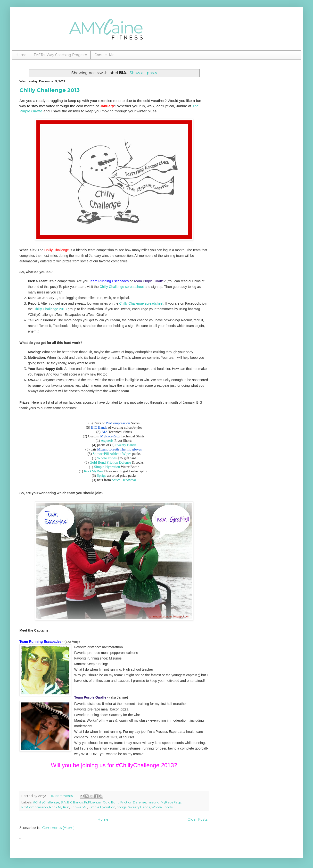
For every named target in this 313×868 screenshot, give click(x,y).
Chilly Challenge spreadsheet (122, 287)
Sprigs (101, 476)
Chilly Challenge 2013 (49, 90)
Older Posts (198, 819)
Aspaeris (107, 441)
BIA (63, 802)
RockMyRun (93, 471)
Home (21, 55)
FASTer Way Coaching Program (60, 55)
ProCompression (35, 807)
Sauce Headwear (124, 480)
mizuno (154, 802)
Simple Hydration (107, 467)
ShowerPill (79, 807)
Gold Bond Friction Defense (110, 462)
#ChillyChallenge (46, 802)
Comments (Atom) (58, 828)
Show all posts (143, 73)
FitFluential (93, 802)
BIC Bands (75, 802)
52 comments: (63, 796)
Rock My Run (59, 807)
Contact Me (104, 55)
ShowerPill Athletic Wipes (112, 454)
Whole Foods (107, 458)
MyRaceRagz (171, 802)
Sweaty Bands (126, 445)
